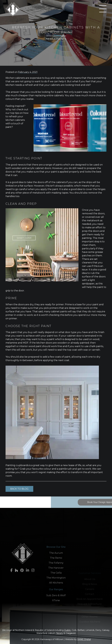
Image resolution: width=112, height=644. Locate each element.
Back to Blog (19, 489)
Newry (60, 633)
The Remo (56, 586)
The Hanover (56, 596)
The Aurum (56, 581)
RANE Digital (84, 639)
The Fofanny (56, 591)
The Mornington (56, 606)
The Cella (56, 601)
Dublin (67, 630)
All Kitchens (56, 611)
